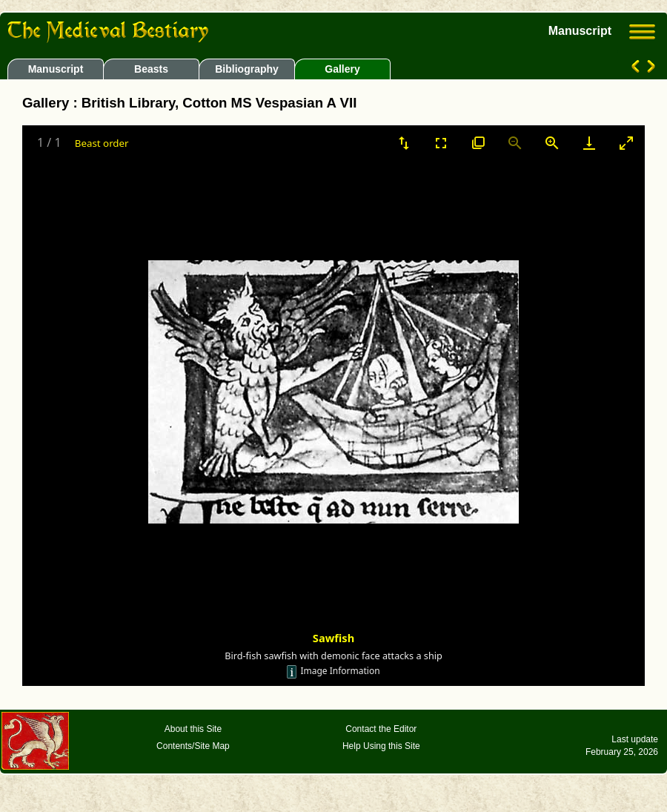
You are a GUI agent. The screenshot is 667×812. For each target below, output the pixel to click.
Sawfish (333, 638)
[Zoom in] (552, 143)
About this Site (193, 729)
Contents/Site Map (193, 746)
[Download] (589, 143)
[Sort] (404, 143)
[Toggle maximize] (626, 143)
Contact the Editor (381, 729)
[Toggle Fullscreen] (441, 143)
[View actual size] (478, 143)
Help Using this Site (381, 746)
